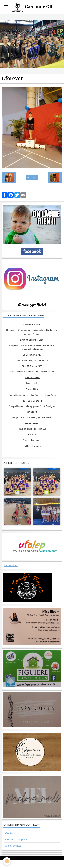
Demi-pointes (13, 845)
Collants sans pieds (16, 839)
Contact (10, 833)
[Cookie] (7, 861)
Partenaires (11, 565)
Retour (32, 178)
